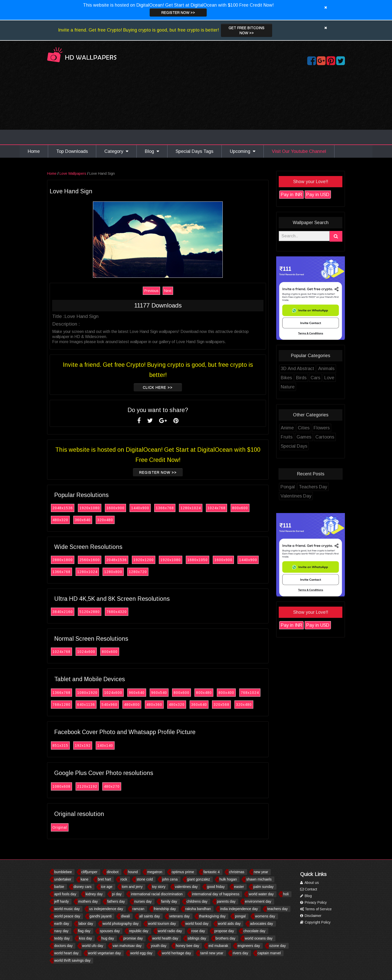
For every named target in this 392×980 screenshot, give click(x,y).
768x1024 (251, 693)
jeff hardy (61, 901)
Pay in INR (292, 195)
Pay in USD (319, 195)
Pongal (288, 487)
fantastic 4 (212, 872)
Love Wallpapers (74, 173)
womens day (265, 916)
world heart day (66, 953)
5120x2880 (90, 612)
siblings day (197, 938)
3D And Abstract (298, 369)
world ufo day (93, 946)
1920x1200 (144, 560)
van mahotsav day (127, 946)
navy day (61, 931)
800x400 (227, 693)
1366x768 (166, 508)
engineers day (249, 946)
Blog (152, 151)
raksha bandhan (198, 909)
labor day (86, 924)
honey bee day (188, 946)
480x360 (155, 705)
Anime (288, 428)
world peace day (67, 916)
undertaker (63, 879)
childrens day (197, 901)
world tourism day (162, 924)
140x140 (106, 745)
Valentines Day (297, 496)
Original (60, 827)
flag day (84, 931)
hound (133, 872)
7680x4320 (117, 612)
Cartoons (326, 437)
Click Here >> (158, 387)
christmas (237, 872)
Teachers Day (314, 487)
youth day (159, 946)
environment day (258, 901)
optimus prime (183, 872)
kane (85, 879)
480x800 (133, 705)
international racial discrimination (157, 894)
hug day (108, 938)
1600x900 (116, 508)
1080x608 (62, 786)
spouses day (110, 931)
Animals (327, 369)
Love (330, 378)
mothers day (88, 901)
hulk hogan (228, 879)
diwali (125, 916)
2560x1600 (90, 560)
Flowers (322, 428)
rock (124, 879)
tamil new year (212, 953)
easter (239, 887)
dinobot (113, 872)
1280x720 (139, 572)
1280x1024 (191, 508)
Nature (288, 387)
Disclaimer (311, 916)
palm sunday (263, 887)
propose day (224, 931)
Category (116, 151)
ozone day (278, 946)
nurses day (143, 901)
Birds (302, 378)
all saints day (150, 916)
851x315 (61, 745)
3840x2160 (63, 612)
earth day (62, 924)
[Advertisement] (196, 106)
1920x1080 (90, 508)
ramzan (138, 909)
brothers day (226, 938)
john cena (170, 879)
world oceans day (259, 938)
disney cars (83, 887)
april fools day (65, 894)
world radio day (170, 931)
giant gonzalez (199, 879)
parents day (226, 901)
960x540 (160, 693)
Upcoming (243, 151)
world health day (165, 938)
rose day (198, 931)
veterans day (179, 916)
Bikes (287, 378)
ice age (107, 887)
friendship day (165, 909)
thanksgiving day (212, 916)
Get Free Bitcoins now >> (247, 30)
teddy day (62, 938)
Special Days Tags (194, 151)
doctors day (63, 946)
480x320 (61, 520)
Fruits (287, 437)
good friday (216, 887)
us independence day (106, 909)
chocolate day (254, 931)
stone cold (145, 879)
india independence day (239, 909)
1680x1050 (198, 560)
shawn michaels (259, 879)
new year (261, 872)
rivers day (240, 953)
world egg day (141, 953)
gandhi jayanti (101, 916)
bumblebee (63, 872)
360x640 (83, 520)
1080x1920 (88, 693)
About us (310, 883)
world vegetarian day (104, 953)
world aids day (229, 924)
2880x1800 (63, 560)
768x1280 (62, 705)
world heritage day (176, 953)
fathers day (116, 901)
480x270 (113, 786)
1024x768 (217, 508)
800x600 (241, 508)
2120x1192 (88, 786)
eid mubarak (218, 946)
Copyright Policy (315, 922)
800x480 (205, 693)
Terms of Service (316, 909)
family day (169, 901)
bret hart (104, 879)
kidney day (94, 894)
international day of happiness (216, 894)
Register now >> (178, 12)
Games (305, 437)
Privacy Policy (313, 902)
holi (286, 894)
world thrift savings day (72, 960)
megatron (155, 872)
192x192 (83, 745)
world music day (67, 909)
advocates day (261, 924)
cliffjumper (89, 872)
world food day (197, 924)
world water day (261, 894)
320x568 (222, 705)
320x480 (106, 520)
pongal (240, 916)
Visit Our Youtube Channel (299, 151)
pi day (117, 894)
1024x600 (87, 652)
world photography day (121, 924)
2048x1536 (63, 508)
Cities (304, 428)
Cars (316, 378)
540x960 (110, 705)
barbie (59, 887)
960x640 (137, 693)
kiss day (86, 938)
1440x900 (141, 508)
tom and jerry (132, 887)
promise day (133, 938)
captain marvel (269, 953)
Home (34, 151)
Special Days (295, 446)
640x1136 (87, 705)
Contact (309, 889)
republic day (139, 931)
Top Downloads (72, 151)
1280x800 (114, 572)
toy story (159, 887)
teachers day (277, 909)
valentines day (186, 887)
